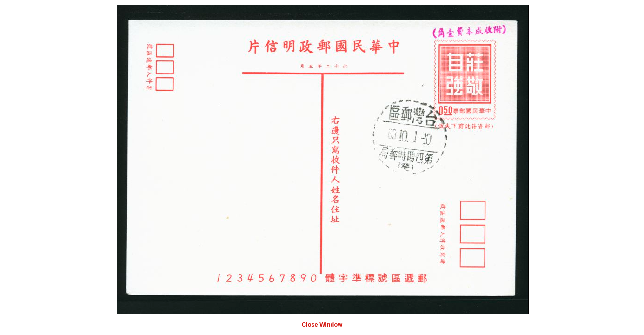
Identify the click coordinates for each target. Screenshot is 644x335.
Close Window (322, 325)
